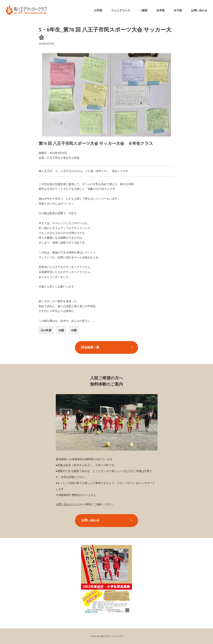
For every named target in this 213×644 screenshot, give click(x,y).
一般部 (143, 11)
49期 (74, 330)
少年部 (98, 11)
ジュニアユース (121, 11)
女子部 (178, 11)
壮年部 (161, 11)
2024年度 (46, 330)
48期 (61, 330)
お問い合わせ (199, 11)
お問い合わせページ (68, 504)
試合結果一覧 (90, 347)
